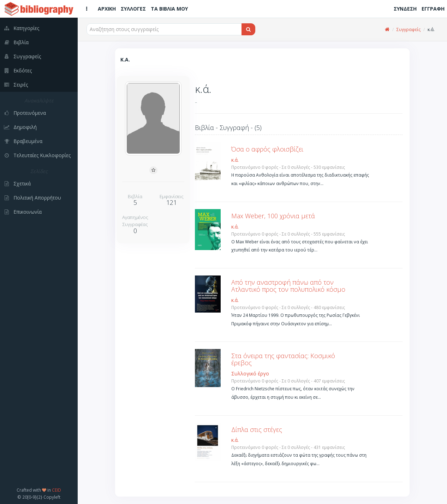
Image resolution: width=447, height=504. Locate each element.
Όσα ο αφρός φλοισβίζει (267, 149)
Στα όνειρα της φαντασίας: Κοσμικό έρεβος (283, 359)
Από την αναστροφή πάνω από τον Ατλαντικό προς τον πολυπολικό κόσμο (288, 286)
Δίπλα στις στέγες (257, 429)
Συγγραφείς (409, 29)
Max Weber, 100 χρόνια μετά (273, 216)
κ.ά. (235, 160)
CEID (56, 490)
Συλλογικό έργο (250, 373)
